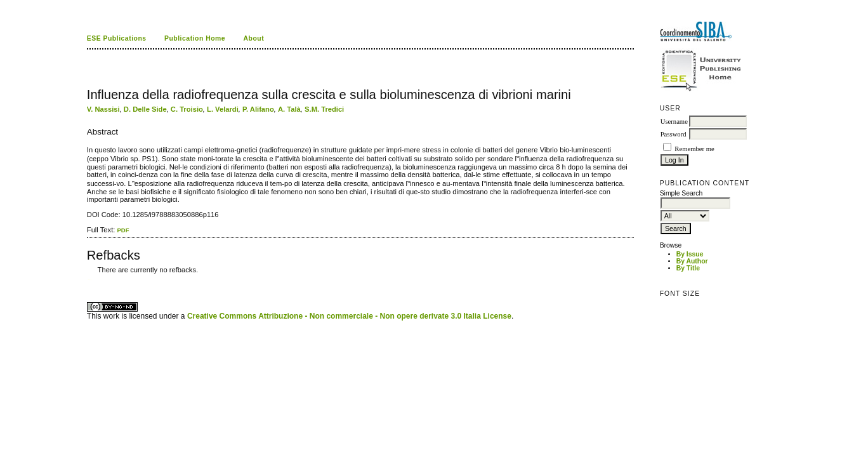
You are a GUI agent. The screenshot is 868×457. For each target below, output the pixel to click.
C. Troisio (187, 109)
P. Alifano (258, 109)
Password (674, 134)
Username (674, 122)
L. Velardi (223, 109)
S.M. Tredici (324, 109)
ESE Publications (117, 38)
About (254, 38)
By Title (688, 268)
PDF (123, 230)
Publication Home (195, 38)
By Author (692, 261)
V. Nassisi (103, 109)
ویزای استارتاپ (90, 280)
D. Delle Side (145, 109)
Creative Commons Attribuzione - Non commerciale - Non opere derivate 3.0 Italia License (349, 316)
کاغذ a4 (88, 280)
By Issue (690, 254)
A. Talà (289, 109)
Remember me (694, 149)
